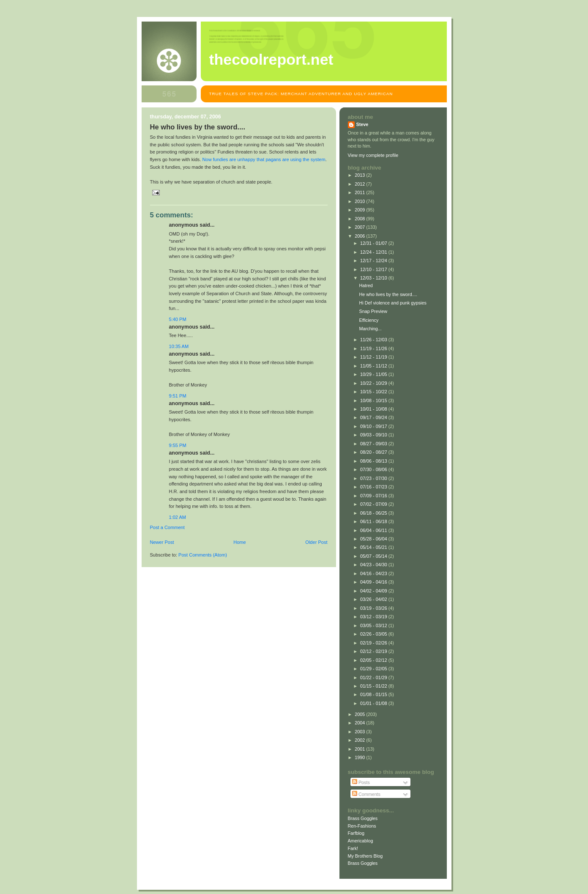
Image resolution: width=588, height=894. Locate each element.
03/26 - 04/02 (374, 599)
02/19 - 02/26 (374, 643)
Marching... (370, 329)
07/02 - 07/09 (374, 504)
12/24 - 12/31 (374, 252)
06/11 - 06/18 (374, 521)
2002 (360, 740)
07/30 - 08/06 (374, 469)
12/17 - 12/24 (374, 261)
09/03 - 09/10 (374, 435)
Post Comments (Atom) (203, 555)
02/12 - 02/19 (374, 651)
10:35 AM (179, 346)
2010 (360, 201)
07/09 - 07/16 (374, 496)
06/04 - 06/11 (374, 530)
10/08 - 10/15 (374, 400)
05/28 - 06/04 (374, 539)
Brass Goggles (363, 818)
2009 (360, 210)
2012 (360, 184)
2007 (360, 227)
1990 (360, 757)
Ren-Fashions (362, 826)
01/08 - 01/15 (374, 694)
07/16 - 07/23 (374, 487)
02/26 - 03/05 (374, 634)
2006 (360, 236)
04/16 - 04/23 (374, 573)
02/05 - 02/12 (374, 660)
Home (239, 542)
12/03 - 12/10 (374, 278)
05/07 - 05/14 (374, 556)
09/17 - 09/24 (374, 417)
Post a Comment (167, 527)
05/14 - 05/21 (374, 547)
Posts (361, 782)
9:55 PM (178, 445)
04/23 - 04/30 (374, 565)
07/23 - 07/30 (374, 478)
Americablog (361, 841)
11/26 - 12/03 (374, 340)
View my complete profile (373, 155)
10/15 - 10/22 (374, 392)
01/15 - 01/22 (374, 686)
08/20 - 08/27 (374, 452)
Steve (362, 124)
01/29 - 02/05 (374, 669)
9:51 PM (178, 396)
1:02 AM (178, 517)
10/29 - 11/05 (374, 374)
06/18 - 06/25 (374, 513)
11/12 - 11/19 (374, 357)
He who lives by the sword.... (388, 294)
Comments (366, 794)
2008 (360, 219)
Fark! (353, 848)
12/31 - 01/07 (374, 243)
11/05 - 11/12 (374, 366)
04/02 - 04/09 (374, 591)
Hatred (366, 285)
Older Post (316, 542)
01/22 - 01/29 (374, 677)
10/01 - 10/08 (374, 409)
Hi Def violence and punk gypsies (392, 303)
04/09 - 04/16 (374, 582)
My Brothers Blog (365, 856)
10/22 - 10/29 (374, 383)
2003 (360, 732)
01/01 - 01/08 (374, 703)
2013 (360, 175)
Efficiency (369, 320)
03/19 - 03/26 (374, 608)
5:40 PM (178, 319)
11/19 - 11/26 (374, 348)
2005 (360, 714)
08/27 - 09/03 (374, 444)
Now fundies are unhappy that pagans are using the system (264, 159)
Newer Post (162, 542)
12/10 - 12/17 (374, 269)
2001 (360, 749)
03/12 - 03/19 (374, 617)
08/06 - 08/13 (374, 461)
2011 (360, 192)
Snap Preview (373, 311)
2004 (360, 723)
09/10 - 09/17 (374, 426)
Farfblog (356, 833)
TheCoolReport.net (271, 60)
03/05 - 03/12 (374, 625)
